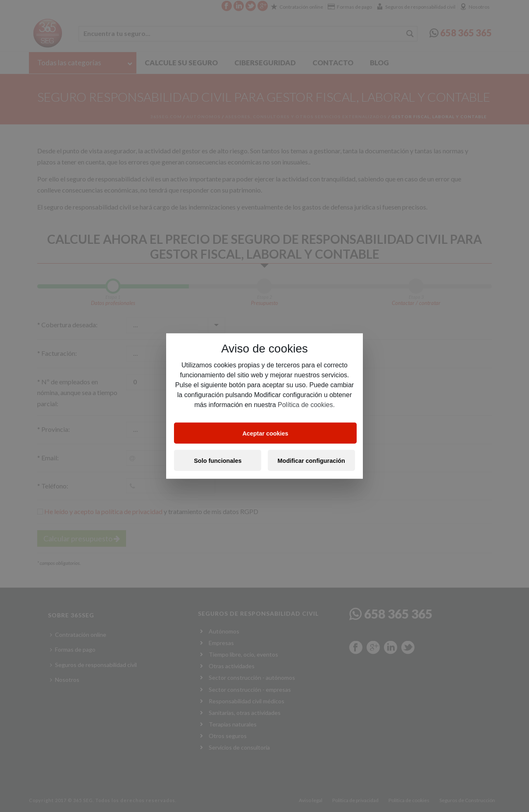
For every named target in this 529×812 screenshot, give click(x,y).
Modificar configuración (311, 460)
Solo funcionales (218, 460)
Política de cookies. (306, 405)
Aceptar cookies (265, 433)
